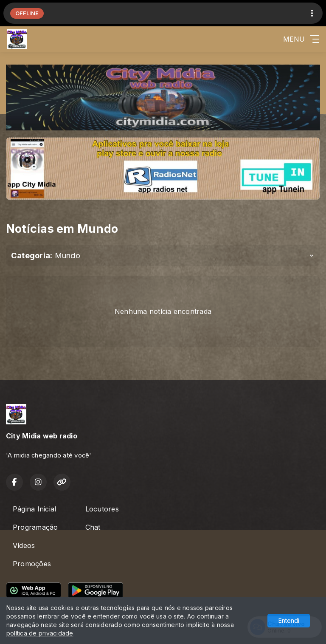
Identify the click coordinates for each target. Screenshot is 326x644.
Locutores (102, 509)
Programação (35, 527)
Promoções (32, 564)
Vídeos (24, 545)
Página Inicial (34, 509)
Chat (93, 527)
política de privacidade (40, 633)
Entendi (289, 620)
